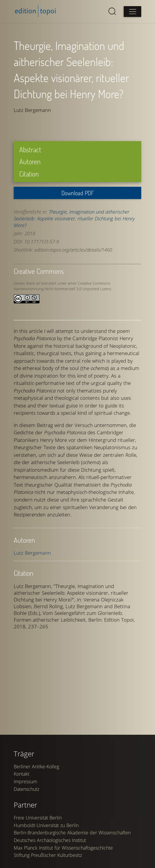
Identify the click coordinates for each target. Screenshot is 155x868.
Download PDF (78, 193)
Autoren (30, 161)
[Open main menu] (132, 12)
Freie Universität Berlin (38, 857)
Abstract (31, 149)
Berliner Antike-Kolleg (37, 806)
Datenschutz (27, 829)
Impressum (26, 821)
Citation (29, 174)
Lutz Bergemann (33, 553)
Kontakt (22, 814)
